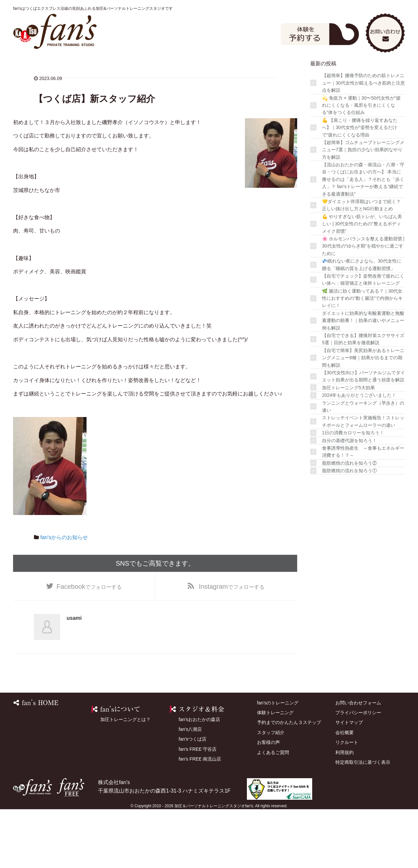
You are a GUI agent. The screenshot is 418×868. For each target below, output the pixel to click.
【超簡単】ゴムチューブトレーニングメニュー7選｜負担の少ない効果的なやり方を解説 (363, 208)
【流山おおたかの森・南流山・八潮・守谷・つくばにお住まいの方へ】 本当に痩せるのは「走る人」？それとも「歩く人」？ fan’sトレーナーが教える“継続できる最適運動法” (363, 238)
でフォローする (89, 645)
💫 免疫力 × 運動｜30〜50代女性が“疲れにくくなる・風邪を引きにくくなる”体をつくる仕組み (361, 164)
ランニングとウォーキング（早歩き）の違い (363, 465)
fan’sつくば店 (193, 798)
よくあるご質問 (40, 89)
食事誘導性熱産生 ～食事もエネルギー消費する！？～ (363, 510)
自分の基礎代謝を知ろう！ (349, 499)
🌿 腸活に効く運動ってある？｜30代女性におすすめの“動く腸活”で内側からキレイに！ (362, 357)
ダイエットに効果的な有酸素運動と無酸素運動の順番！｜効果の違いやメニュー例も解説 (363, 379)
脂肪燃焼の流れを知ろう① (349, 529)
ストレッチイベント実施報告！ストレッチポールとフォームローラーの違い (363, 480)
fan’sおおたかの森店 (199, 778)
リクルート (347, 801)
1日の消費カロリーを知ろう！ (353, 491)
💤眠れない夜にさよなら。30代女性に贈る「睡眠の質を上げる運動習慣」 (362, 323)
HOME (40, 68)
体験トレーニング (198, 68)
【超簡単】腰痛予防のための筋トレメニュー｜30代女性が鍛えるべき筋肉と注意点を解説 (363, 142)
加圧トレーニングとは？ (125, 778)
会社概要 (345, 791)
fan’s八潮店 (190, 788)
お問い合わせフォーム (358, 761)
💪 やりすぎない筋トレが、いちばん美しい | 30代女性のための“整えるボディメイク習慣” (362, 282)
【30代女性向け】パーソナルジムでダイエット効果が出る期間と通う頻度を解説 (363, 435)
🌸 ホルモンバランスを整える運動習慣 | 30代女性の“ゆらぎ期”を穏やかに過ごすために (363, 305)
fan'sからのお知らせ (64, 596)
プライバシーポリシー (358, 771)
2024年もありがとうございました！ (359, 454)
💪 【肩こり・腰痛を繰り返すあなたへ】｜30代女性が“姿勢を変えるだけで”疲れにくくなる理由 (360, 186)
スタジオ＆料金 (145, 68)
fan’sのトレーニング (92, 68)
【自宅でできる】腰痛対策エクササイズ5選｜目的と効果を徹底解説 (363, 397)
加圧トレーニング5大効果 (348, 446)
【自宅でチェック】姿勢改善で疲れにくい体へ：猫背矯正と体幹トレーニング (363, 338)
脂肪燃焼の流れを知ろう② (349, 522)
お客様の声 (357, 68)
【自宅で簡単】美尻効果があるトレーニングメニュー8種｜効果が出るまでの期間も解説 (363, 416)
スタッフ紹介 (304, 68)
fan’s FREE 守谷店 (198, 808)
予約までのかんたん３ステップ (289, 781)
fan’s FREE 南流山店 (200, 817)
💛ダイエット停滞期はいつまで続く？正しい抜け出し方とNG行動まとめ (361, 264)
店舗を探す (251, 68)
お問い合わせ (385, 32)
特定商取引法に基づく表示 (363, 821)
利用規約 (345, 811)
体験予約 (320, 33)
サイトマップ (349, 781)
